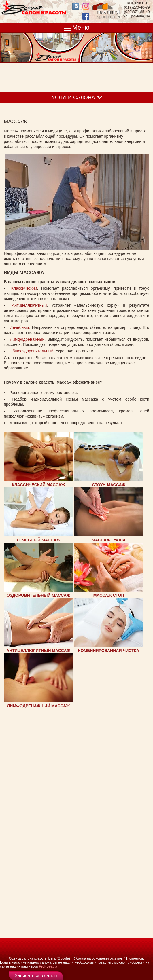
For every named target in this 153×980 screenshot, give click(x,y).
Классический (24, 288)
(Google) (63, 958)
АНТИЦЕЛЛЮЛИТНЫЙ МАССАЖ (38, 651)
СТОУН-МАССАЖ (109, 485)
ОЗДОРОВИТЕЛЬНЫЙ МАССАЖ (38, 595)
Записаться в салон (36, 976)
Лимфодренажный (27, 339)
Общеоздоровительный (31, 351)
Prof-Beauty (48, 966)
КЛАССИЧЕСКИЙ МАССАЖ (38, 485)
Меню (81, 28)
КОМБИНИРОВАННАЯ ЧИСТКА (109, 651)
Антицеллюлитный (29, 305)
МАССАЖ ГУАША (109, 540)
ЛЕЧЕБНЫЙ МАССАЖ (38, 540)
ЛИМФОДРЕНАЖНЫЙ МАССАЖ (39, 706)
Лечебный (19, 327)
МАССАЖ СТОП (109, 595)
